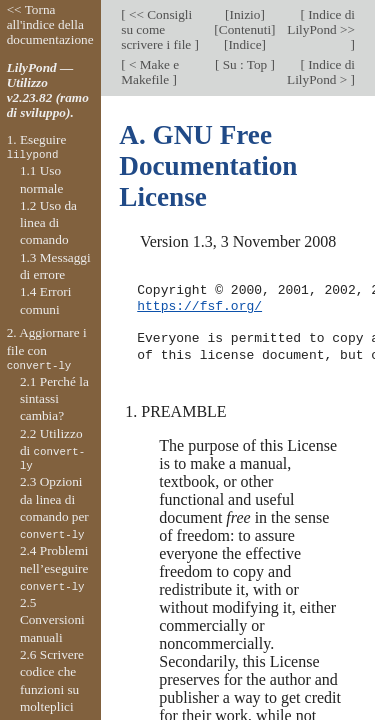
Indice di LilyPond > (321, 72)
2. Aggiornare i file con (47, 349)
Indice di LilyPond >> (321, 22)
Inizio (244, 14)
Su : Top (244, 64)
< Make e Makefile (150, 72)
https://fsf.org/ (199, 307)
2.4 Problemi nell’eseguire (54, 568)
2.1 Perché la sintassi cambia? (54, 399)
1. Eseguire (37, 147)
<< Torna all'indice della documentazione (50, 24)
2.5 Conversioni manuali (52, 620)
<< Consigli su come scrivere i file (157, 29)
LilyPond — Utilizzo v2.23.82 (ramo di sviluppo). (48, 90)
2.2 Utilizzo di (52, 450)
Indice (244, 44)
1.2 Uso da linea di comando (48, 223)
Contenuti (245, 29)
